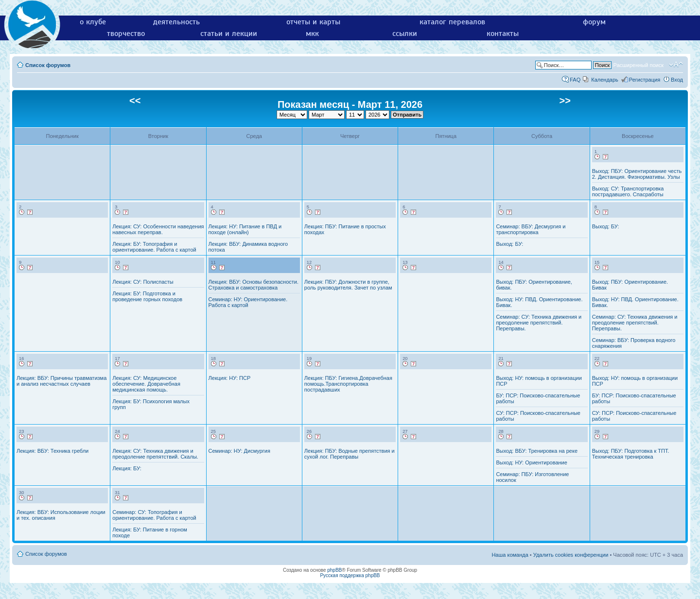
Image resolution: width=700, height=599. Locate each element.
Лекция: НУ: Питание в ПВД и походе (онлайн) (245, 229)
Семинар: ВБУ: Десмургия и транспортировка (531, 229)
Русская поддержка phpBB (350, 575)
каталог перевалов (452, 22)
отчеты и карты (313, 22)
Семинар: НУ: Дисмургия (239, 451)
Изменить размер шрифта (676, 65)
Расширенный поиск (638, 65)
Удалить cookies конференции (571, 555)
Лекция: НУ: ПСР (230, 378)
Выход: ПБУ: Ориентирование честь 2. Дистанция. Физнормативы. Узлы (637, 174)
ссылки (405, 34)
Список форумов (48, 65)
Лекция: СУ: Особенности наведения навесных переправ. (158, 229)
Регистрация (645, 80)
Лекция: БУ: (127, 468)
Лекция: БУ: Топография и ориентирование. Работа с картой (154, 247)
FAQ (575, 80)
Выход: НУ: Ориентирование (531, 462)
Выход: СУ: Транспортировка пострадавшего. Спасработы (628, 191)
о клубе (93, 22)
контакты (503, 34)
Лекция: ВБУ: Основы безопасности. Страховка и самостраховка (254, 285)
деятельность (176, 22)
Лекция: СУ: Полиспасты (143, 282)
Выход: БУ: (509, 244)
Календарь (605, 80)
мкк (312, 34)
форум (594, 22)
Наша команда (510, 555)
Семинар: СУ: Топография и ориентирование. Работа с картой (154, 515)
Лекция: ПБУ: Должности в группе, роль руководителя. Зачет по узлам (348, 285)
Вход (677, 80)
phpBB (334, 570)
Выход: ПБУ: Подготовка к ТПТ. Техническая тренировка (631, 454)
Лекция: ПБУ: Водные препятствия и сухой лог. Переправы (350, 454)
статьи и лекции (229, 34)
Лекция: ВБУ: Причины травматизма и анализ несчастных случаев (61, 381)
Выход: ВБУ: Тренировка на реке (537, 451)
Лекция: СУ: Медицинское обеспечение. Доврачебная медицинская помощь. (146, 384)
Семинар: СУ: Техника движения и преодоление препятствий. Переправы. (539, 323)
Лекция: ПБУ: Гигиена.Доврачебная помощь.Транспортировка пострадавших (348, 384)
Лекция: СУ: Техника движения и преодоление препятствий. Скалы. (155, 454)
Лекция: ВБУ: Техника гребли (52, 451)
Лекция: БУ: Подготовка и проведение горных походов (147, 296)
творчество (126, 34)
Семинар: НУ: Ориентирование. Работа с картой (248, 302)
